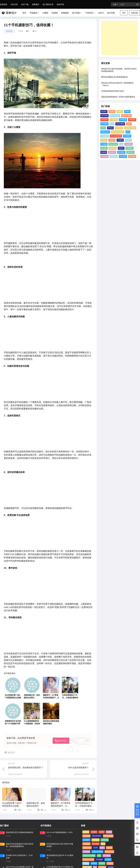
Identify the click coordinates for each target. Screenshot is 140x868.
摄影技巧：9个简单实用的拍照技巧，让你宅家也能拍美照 (60, 806)
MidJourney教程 (118, 132)
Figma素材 (120, 124)
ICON (129, 124)
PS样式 (128, 140)
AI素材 (127, 112)
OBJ (128, 132)
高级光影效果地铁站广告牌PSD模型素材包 (118, 97)
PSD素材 (127, 136)
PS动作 (104, 140)
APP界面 (104, 116)
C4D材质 (123, 120)
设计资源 (77, 13)
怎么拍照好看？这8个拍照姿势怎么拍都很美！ (12, 806)
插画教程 (112, 152)
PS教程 (120, 140)
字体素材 (129, 148)
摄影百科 (130, 152)
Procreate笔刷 (116, 136)
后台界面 (113, 148)
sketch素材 (113, 144)
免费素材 (36, 4)
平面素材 (34, 13)
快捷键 (104, 152)
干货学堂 (90, 13)
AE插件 (104, 112)
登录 (124, 13)
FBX (112, 124)
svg (121, 144)
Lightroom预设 (130, 128)
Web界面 (129, 144)
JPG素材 (119, 128)
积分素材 (123, 156)
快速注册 (135, 13)
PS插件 (112, 140)
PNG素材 (105, 136)
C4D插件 (104, 120)
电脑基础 (114, 156)
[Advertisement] (119, 38)
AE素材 (112, 112)
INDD (103, 128)
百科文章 (14, 4)
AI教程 (120, 112)
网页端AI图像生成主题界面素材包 (114, 77)
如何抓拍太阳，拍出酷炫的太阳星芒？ (26, 767)
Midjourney (105, 132)
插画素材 (121, 152)
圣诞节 (121, 148)
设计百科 (132, 156)
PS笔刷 (104, 144)
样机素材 (104, 156)
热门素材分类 (48, 4)
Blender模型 (126, 116)
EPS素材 (104, 124)
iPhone (110, 128)
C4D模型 (132, 120)
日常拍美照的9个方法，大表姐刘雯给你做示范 (84, 806)
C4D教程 (114, 120)
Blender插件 (115, 116)
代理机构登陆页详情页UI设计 (113, 91)
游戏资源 (4, 4)
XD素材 (104, 148)
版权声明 (60, 4)
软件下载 (25, 4)
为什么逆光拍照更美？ (78, 767)
